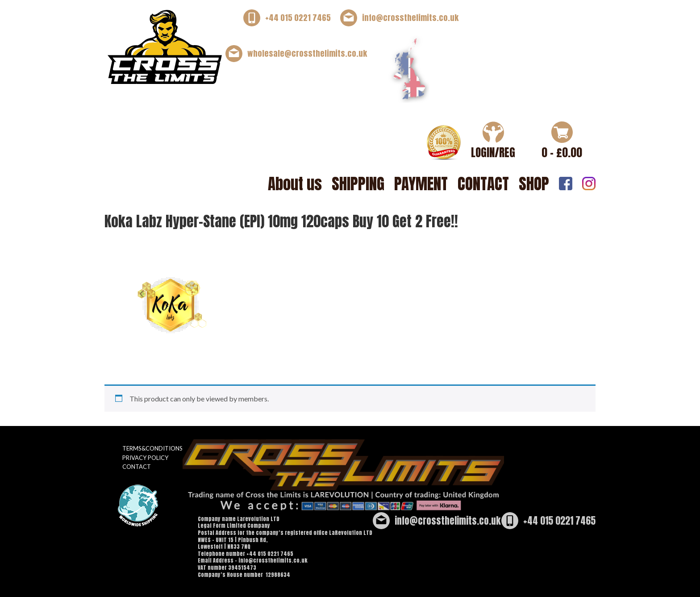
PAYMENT (421, 184)
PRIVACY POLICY (145, 458)
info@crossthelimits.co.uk (410, 18)
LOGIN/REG (493, 152)
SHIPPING (358, 184)
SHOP (534, 184)
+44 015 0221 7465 (298, 18)
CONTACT (483, 184)
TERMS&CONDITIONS (152, 448)
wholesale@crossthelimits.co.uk (307, 53)
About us (295, 184)
